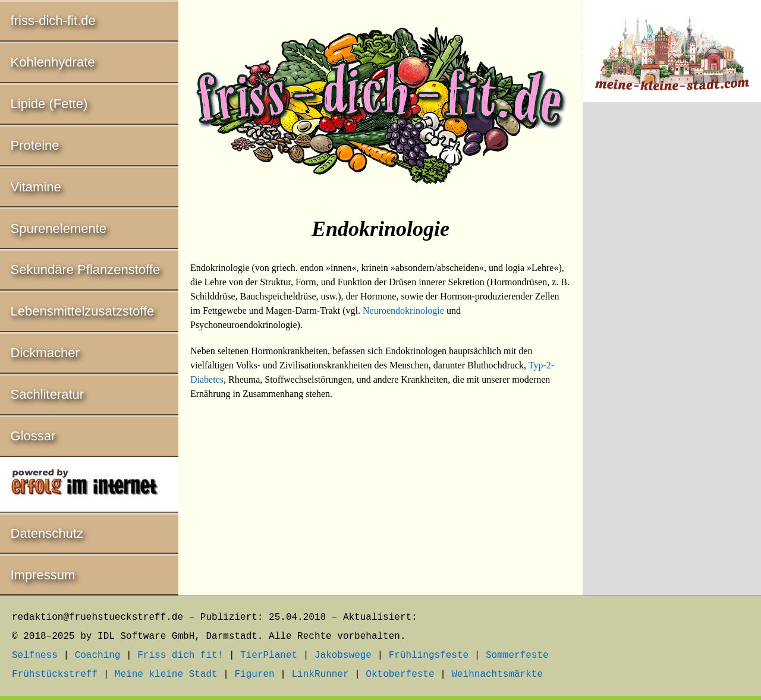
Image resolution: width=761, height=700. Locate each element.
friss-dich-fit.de (53, 21)
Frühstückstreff (55, 674)
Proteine (35, 145)
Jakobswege (343, 655)
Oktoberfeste (400, 674)
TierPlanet (269, 655)
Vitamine (36, 187)
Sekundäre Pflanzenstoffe (86, 269)
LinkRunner (320, 674)
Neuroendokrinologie (403, 310)
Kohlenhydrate (53, 62)
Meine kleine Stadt (166, 674)
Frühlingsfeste (429, 655)
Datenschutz (47, 533)
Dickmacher (45, 353)
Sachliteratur (48, 394)
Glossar (33, 436)
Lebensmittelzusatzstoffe (83, 311)
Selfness (35, 655)
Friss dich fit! (180, 655)
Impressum (43, 575)
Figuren (254, 674)
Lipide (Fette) (49, 104)
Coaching (98, 655)
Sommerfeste (517, 655)
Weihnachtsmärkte (497, 674)
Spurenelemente (59, 228)
